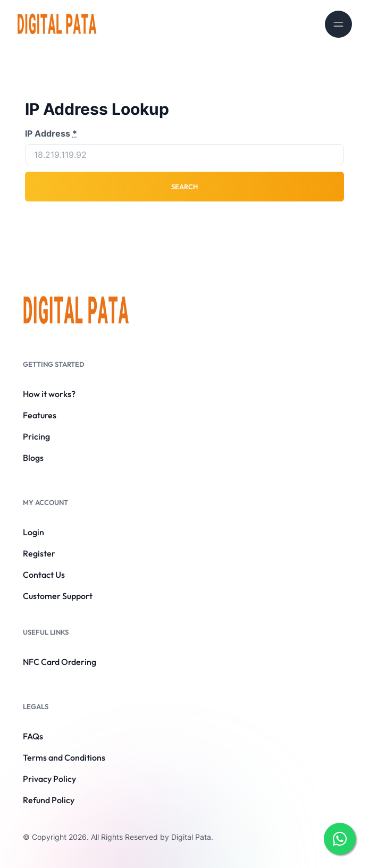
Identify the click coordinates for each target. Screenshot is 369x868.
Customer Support (58, 596)
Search (184, 187)
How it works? (49, 394)
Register (39, 553)
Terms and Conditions (64, 757)
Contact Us (44, 575)
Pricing (36, 436)
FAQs (33, 736)
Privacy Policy (49, 779)
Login (33, 532)
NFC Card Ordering (60, 662)
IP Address (51, 133)
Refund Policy (49, 800)
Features (40, 415)
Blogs (33, 458)
